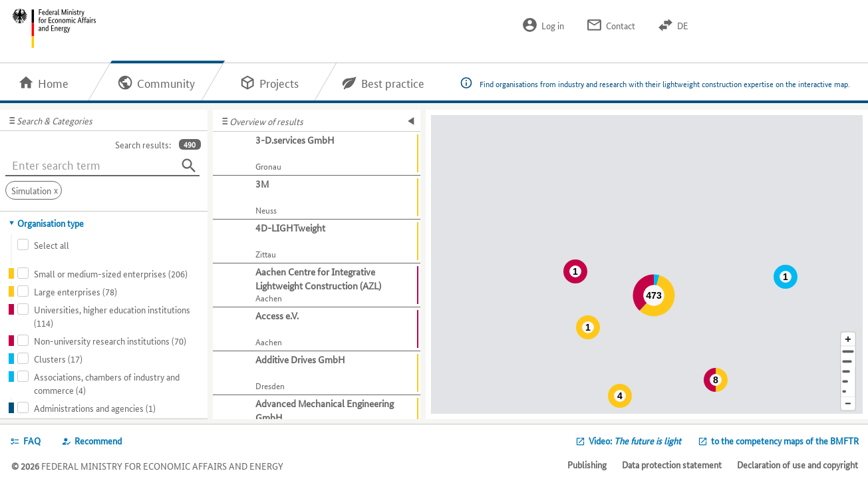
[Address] (848, 352)
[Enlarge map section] (848, 339)
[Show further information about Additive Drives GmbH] (317, 373)
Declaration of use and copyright (797, 464)
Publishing (587, 464)
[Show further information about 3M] (317, 198)
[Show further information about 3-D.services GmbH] (317, 154)
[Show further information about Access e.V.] (317, 329)
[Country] (848, 382)
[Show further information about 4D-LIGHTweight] (317, 241)
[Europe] (848, 392)
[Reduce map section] (848, 404)
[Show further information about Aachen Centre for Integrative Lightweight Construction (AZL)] (317, 285)
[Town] (848, 362)
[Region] (848, 372)
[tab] (104, 223)
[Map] (647, 264)
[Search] (189, 166)
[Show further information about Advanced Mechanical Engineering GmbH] (317, 417)
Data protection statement (672, 464)
